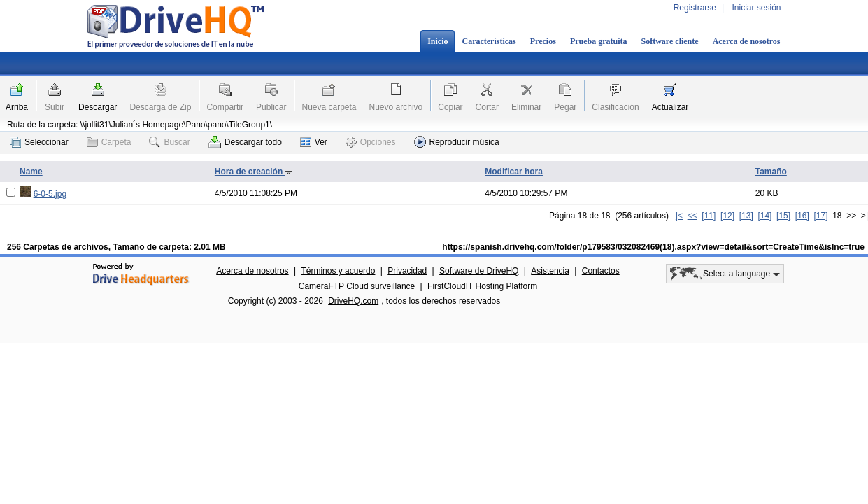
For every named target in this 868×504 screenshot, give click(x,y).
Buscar (169, 142)
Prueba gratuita (599, 41)
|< (679, 216)
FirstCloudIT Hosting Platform (482, 286)
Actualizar (670, 107)
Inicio (437, 41)
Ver (314, 142)
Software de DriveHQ (479, 271)
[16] (802, 216)
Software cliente (670, 41)
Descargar (98, 107)
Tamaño (771, 171)
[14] (764, 216)
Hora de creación (254, 171)
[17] (820, 216)
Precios (543, 41)
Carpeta (109, 142)
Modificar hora (514, 171)
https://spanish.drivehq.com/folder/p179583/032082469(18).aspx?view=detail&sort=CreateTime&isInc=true (653, 247)
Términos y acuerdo (338, 271)
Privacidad (407, 271)
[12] (727, 216)
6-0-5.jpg (50, 194)
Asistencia (550, 271)
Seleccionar (39, 142)
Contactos (601, 271)
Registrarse (695, 8)
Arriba (17, 107)
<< (692, 216)
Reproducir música (457, 142)
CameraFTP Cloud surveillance (357, 286)
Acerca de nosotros (747, 41)
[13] (746, 216)
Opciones (371, 142)
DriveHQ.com (353, 301)
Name (31, 171)
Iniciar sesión (756, 8)
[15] (783, 216)
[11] (709, 216)
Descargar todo (245, 142)
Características (489, 41)
